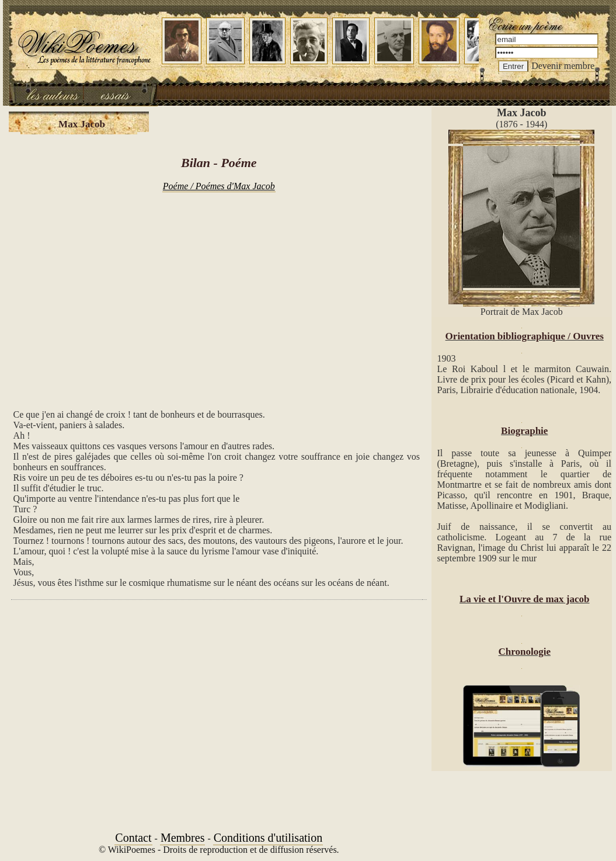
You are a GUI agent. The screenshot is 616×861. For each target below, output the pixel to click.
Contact (133, 838)
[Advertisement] (219, 294)
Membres (183, 838)
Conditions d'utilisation (268, 838)
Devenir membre (563, 66)
